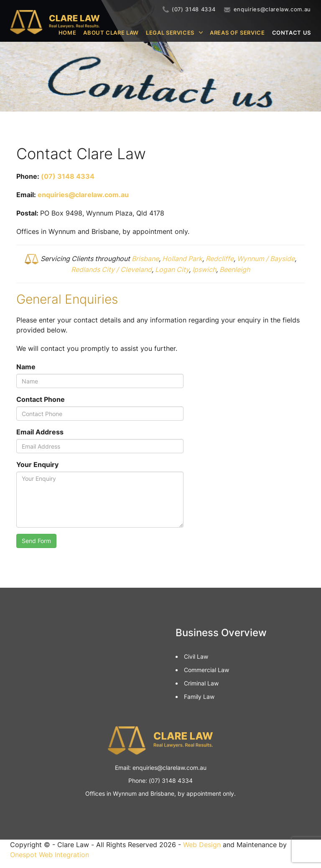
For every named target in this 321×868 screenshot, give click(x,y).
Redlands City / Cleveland (111, 269)
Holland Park (182, 259)
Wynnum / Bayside (266, 259)
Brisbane (145, 259)
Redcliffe (220, 259)
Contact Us (292, 33)
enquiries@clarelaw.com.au (272, 9)
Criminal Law (201, 683)
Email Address (40, 432)
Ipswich (204, 269)
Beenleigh (235, 269)
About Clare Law (111, 33)
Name (26, 367)
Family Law (199, 697)
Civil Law (196, 656)
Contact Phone (41, 399)
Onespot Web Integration (50, 855)
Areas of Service (237, 33)
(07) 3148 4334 (194, 9)
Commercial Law (206, 670)
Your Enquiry (37, 464)
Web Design (202, 845)
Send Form (36, 541)
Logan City (172, 269)
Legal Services (170, 33)
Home (68, 33)
